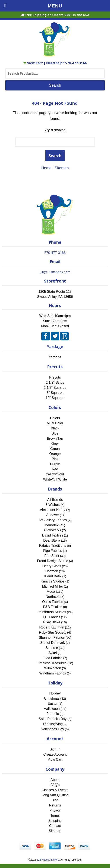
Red (55, 469)
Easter (53, 704)
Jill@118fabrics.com (55, 272)
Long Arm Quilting (55, 795)
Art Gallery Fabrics (53, 520)
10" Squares (55, 398)
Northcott (53, 597)
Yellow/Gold (55, 474)
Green (55, 449)
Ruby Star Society (53, 632)
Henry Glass (52, 566)
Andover (53, 515)
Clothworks (53, 530)
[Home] (55, 55)
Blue (55, 433)
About (55, 780)
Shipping (55, 821)
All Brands (55, 500)
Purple (55, 464)
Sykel (53, 653)
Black (55, 428)
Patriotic (53, 714)
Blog (55, 800)
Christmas (52, 698)
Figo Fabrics (53, 551)
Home (46, 168)
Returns (55, 805)
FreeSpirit (52, 556)
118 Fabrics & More (48, 860)
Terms (55, 816)
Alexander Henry (53, 510)
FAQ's (55, 785)
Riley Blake (52, 622)
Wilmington (53, 668)
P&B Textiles (53, 607)
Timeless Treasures (52, 663)
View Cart (33, 63)
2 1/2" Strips (55, 382)
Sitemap (62, 168)
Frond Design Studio (53, 561)
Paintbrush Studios (52, 612)
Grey (55, 444)
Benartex (52, 525)
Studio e (52, 648)
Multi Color (55, 423)
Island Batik (53, 576)
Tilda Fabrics (53, 658)
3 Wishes (53, 505)
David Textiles (53, 535)
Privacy (55, 810)
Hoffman (52, 571)
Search (55, 156)
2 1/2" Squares (55, 388)
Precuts (55, 377)
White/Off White (55, 479)
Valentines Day (53, 729)
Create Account (55, 754)
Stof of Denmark (53, 643)
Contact (55, 826)
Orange (55, 454)
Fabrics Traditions (53, 546)
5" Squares (55, 393)
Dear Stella (52, 540)
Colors (55, 418)
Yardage (55, 357)
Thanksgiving (53, 724)
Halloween (52, 709)
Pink (55, 459)
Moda (51, 592)
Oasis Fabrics (53, 602)
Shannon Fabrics (52, 638)
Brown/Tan (55, 438)
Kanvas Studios (53, 581)
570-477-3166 (76, 63)
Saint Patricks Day (53, 719)
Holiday (55, 693)
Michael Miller (53, 586)
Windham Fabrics (53, 673)
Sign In (55, 749)
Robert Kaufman (52, 627)
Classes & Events (55, 790)
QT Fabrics (52, 617)
